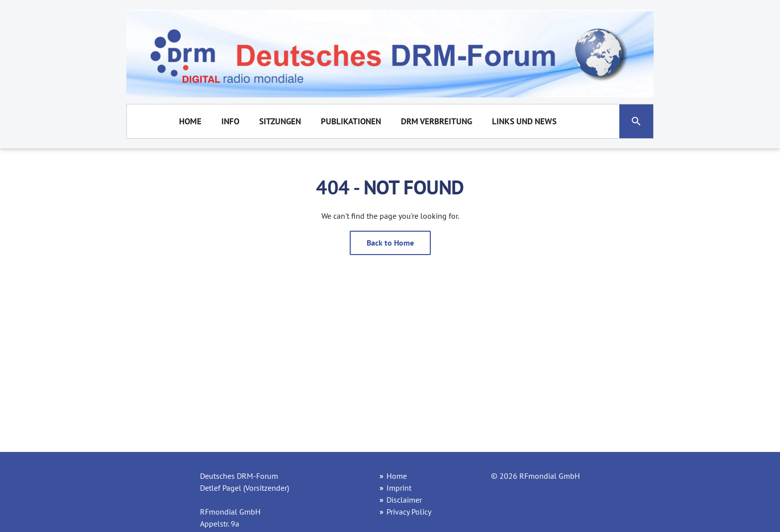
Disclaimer (404, 500)
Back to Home (390, 243)
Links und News (524, 121)
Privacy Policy (409, 512)
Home (190, 121)
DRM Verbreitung (437, 121)
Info (230, 121)
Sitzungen (280, 121)
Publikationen (351, 121)
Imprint (399, 488)
